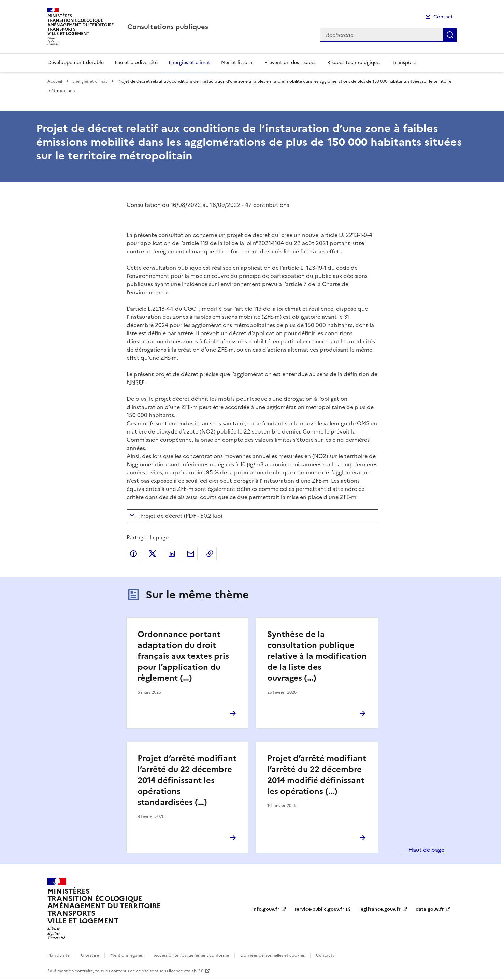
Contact (443, 17)
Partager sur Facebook (133, 554)
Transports (405, 63)
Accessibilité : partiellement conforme (191, 955)
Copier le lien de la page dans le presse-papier (210, 554)
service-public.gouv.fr (319, 909)
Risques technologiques (354, 63)
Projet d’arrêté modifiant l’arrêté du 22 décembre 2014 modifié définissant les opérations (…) (317, 775)
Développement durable (76, 63)
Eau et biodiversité (136, 63)
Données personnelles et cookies (272, 955)
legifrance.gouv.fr (380, 909)
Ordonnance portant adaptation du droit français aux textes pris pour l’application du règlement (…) (183, 656)
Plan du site (59, 955)
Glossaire (90, 955)
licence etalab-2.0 (186, 971)
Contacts (325, 955)
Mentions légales (126, 955)
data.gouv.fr (430, 909)
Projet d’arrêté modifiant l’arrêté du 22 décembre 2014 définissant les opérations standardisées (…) (187, 780)
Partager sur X (153, 554)
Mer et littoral (237, 63)
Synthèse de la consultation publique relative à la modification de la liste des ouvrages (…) (317, 656)
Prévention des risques (290, 63)
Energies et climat (189, 63)
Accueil (55, 81)
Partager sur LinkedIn (172, 554)
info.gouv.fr (266, 909)
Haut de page (426, 850)
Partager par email (191, 554)
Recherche (450, 35)
